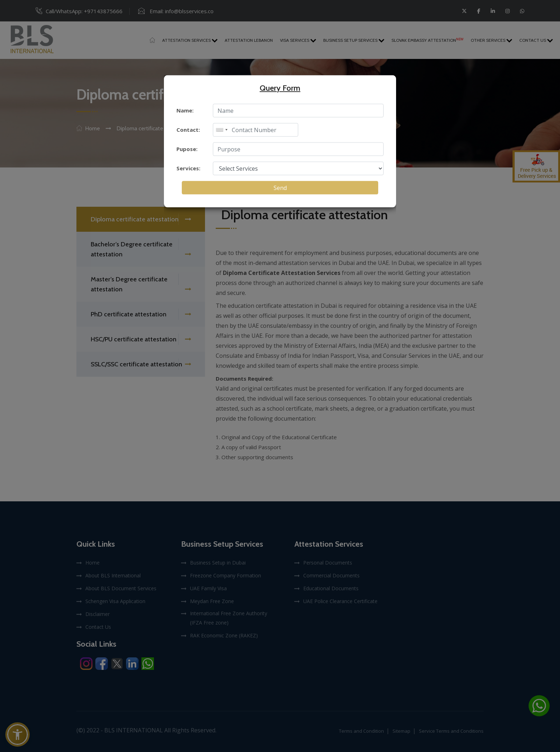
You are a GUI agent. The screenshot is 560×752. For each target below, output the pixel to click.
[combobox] (221, 130)
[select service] (298, 169)
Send (280, 188)
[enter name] (298, 111)
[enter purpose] (298, 149)
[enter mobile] (256, 130)
